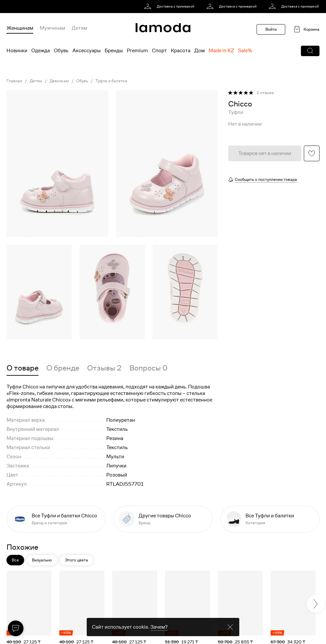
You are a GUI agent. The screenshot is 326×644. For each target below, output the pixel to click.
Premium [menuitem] (137, 51)
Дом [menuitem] (200, 51)
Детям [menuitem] (79, 28)
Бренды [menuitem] (114, 51)
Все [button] (15, 560)
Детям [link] (36, 81)
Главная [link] (14, 81)
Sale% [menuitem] (245, 51)
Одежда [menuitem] (41, 51)
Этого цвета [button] (76, 560)
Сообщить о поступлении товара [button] (266, 179)
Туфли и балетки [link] (111, 81)
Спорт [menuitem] (159, 51)
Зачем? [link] (159, 627)
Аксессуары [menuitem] (87, 51)
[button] (310, 51)
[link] (170, 7)
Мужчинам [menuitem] (52, 28)
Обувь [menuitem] (61, 51)
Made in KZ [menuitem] (221, 51)
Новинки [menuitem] (17, 51)
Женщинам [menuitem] (20, 28)
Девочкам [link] (59, 81)
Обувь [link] (82, 81)
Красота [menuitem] (181, 51)
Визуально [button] (42, 560)
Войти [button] (271, 29)
